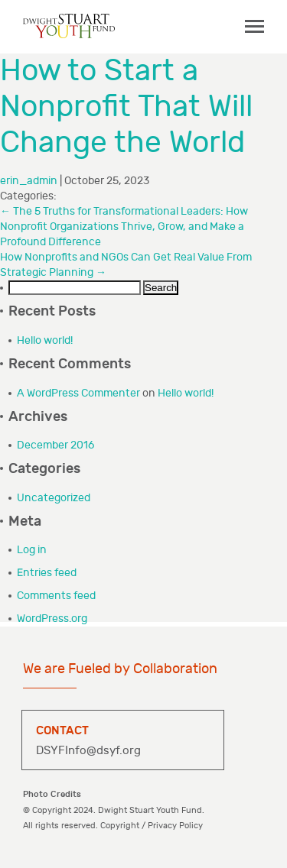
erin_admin (29, 181)
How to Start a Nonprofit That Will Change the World (126, 107)
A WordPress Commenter (78, 393)
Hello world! (45, 340)
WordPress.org (52, 619)
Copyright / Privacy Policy (152, 826)
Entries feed (47, 573)
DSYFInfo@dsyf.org (88, 751)
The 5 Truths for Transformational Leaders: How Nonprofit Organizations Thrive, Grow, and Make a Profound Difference (124, 227)
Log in (32, 550)
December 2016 (55, 445)
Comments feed (56, 596)
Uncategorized (54, 498)
